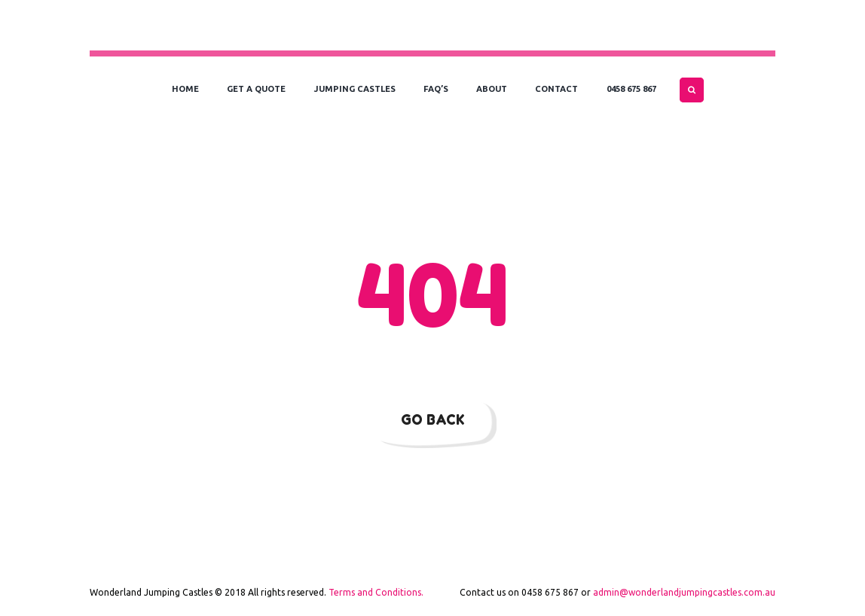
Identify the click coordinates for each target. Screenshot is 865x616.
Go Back (433, 420)
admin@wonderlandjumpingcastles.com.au (684, 592)
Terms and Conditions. (376, 592)
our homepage (660, 361)
